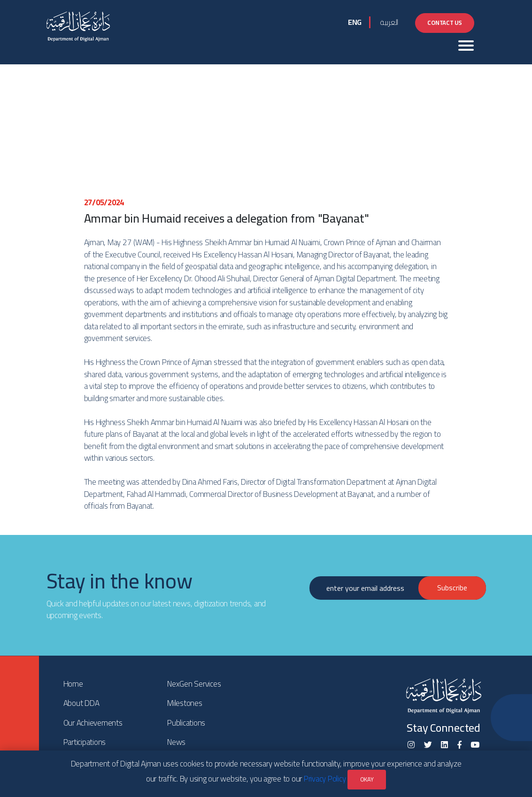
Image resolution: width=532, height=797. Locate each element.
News (176, 742)
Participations (85, 742)
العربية (389, 22)
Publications (186, 723)
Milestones (185, 703)
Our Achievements (93, 723)
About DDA (81, 703)
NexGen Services (194, 684)
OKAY (367, 779)
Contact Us (445, 23)
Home (73, 684)
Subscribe (452, 588)
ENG (355, 22)
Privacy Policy (325, 779)
